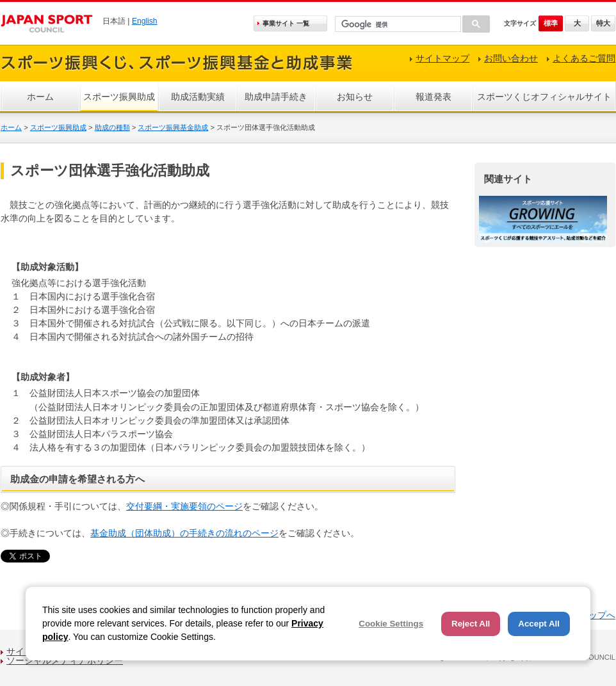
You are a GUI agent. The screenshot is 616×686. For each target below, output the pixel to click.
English (145, 21)
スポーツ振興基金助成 (173, 127)
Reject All (471, 624)
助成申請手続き (276, 97)
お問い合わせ (511, 58)
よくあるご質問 (584, 58)
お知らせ (355, 97)
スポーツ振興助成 (119, 97)
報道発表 (434, 97)
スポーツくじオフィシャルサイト (544, 97)
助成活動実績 (198, 97)
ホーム (40, 97)
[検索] (397, 25)
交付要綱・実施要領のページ (184, 506)
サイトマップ (442, 58)
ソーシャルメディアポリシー (65, 660)
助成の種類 (112, 127)
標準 (551, 23)
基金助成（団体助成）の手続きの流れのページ (184, 533)
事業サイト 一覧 (286, 23)
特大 (603, 23)
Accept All (539, 624)
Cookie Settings (391, 624)
